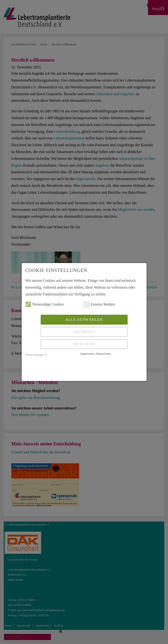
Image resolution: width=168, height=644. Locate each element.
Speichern (84, 344)
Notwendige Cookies (45, 304)
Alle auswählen (84, 320)
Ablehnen (84, 332)
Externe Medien (100, 304)
